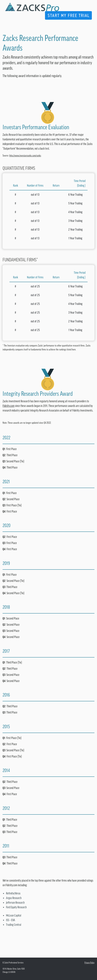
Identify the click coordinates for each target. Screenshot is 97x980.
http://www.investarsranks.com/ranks (25, 156)
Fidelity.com (8, 406)
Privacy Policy (89, 963)
